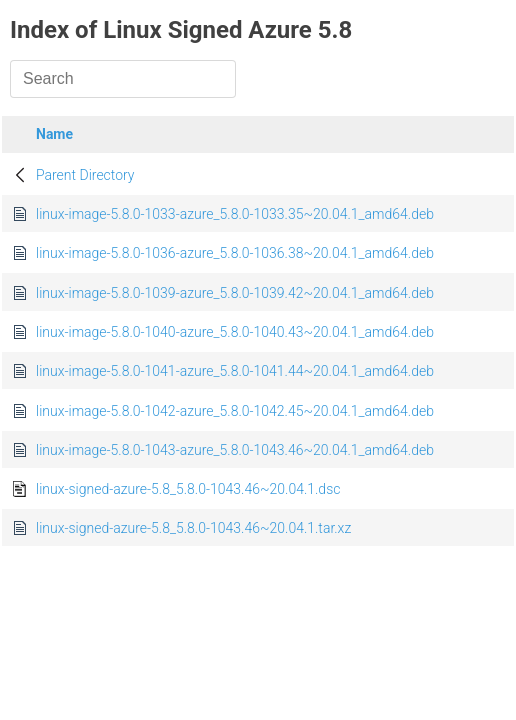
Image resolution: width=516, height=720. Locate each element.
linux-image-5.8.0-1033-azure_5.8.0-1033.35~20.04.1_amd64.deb (235, 214)
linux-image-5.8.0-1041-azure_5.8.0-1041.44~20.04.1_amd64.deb (235, 371)
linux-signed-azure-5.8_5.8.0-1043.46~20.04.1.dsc (188, 489)
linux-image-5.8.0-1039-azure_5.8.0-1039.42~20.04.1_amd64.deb (235, 293)
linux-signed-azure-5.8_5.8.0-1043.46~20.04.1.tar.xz (193, 528)
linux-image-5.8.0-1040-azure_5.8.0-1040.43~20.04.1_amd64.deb (235, 332)
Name (54, 134)
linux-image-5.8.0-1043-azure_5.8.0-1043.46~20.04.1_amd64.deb (235, 450)
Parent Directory (85, 175)
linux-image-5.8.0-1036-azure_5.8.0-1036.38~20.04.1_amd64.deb (235, 253)
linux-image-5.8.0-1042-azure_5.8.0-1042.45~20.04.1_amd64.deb (235, 411)
